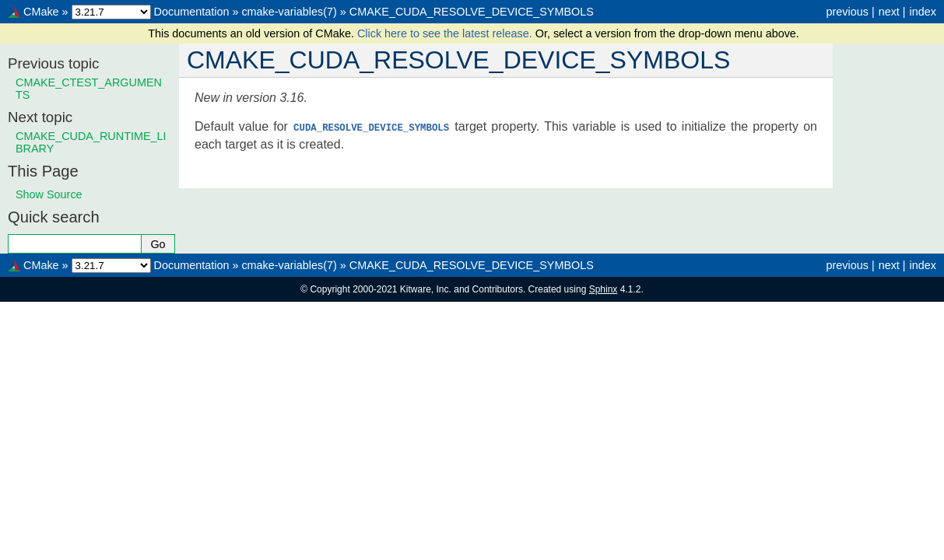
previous (847, 12)
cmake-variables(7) (289, 12)
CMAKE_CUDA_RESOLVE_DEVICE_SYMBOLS (472, 12)
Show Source (49, 194)
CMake (41, 12)
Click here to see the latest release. (446, 33)
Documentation (192, 12)
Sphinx (604, 289)
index (923, 12)
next (889, 12)
